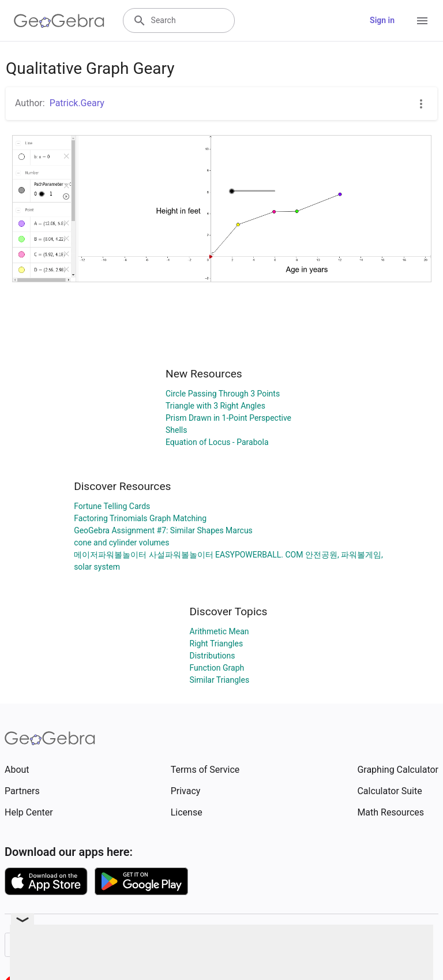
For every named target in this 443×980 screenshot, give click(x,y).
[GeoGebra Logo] (59, 21)
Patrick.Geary (77, 103)
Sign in (382, 20)
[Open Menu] (422, 21)
